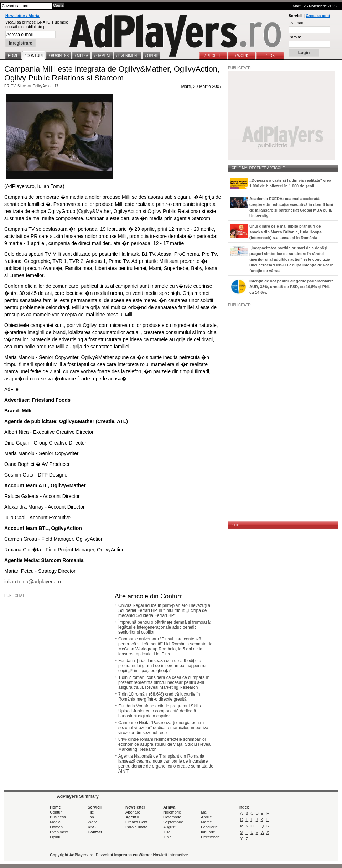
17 (56, 86)
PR (7, 86)
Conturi (56, 812)
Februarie (209, 827)
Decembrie (210, 837)
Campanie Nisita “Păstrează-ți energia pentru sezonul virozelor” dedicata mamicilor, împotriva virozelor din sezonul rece (163, 728)
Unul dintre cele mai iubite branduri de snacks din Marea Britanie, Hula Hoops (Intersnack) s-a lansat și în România (286, 232)
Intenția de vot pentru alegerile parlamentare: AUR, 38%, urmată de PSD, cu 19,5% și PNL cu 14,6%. (291, 287)
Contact (95, 832)
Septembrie (173, 822)
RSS (92, 827)
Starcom (24, 86)
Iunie (167, 837)
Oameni (57, 827)
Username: (298, 23)
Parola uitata (136, 827)
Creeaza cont (318, 16)
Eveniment (59, 832)
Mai (204, 812)
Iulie (167, 832)
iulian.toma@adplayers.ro (33, 582)
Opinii (55, 837)
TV (13, 86)
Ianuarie (208, 832)
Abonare (133, 812)
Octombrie (172, 817)
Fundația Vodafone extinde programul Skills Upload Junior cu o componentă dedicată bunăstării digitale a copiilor (159, 711)
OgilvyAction (43, 86)
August (169, 827)
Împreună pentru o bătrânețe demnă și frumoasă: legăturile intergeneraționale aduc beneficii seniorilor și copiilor (165, 627)
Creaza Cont (136, 822)
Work (92, 822)
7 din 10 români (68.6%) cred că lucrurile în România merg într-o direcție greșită (159, 697)
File (91, 812)
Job (91, 817)
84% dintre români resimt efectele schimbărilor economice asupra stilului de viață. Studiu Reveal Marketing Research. (165, 744)
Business (58, 817)
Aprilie (206, 817)
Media (55, 822)
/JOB (235, 525)
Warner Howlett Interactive (163, 855)
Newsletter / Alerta (22, 16)
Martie (206, 822)
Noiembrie (172, 812)
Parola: (295, 37)
